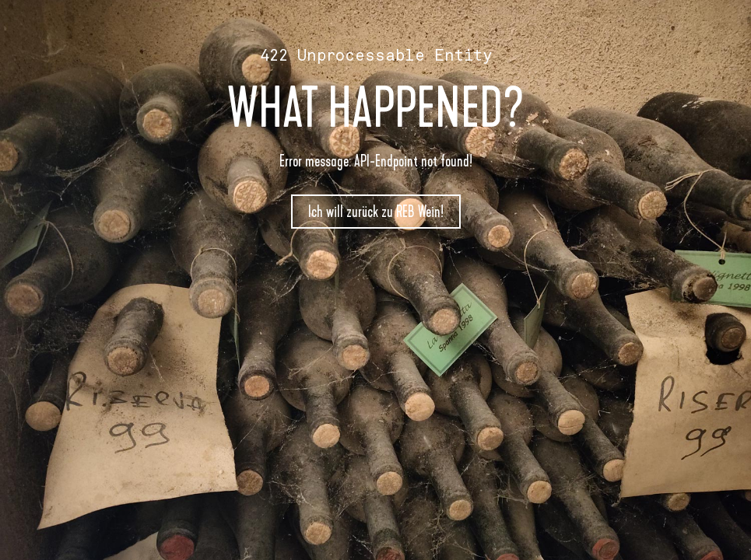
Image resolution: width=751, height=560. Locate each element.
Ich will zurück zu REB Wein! (376, 212)
